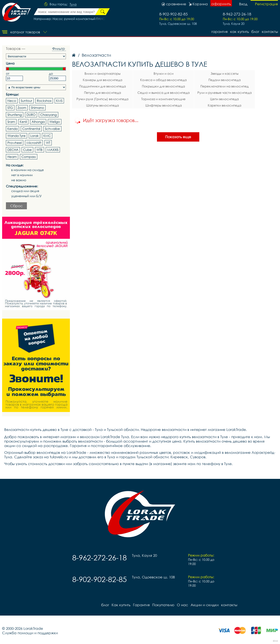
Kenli (23, 122)
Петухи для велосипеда (103, 93)
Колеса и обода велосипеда (163, 80)
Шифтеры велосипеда (164, 105)
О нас (182, 605)
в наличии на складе (28, 170)
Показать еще (178, 137)
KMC (47, 136)
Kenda (12, 129)
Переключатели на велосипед (225, 86)
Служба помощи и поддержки (30, 633)
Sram (11, 122)
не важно (19, 180)
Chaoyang (49, 115)
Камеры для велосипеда (103, 80)
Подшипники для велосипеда (103, 86)
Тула (73, 4)
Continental (31, 129)
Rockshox (44, 101)
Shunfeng (15, 115)
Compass (29, 157)
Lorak (35, 136)
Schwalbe (52, 129)
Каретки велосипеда (225, 105)
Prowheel (15, 143)
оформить (221, 4)
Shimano (37, 108)
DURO (31, 115)
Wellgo (55, 122)
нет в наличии (22, 175)
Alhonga (38, 122)
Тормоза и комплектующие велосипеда (163, 100)
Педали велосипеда (225, 80)
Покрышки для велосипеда (163, 86)
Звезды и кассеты (225, 73)
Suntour (26, 101)
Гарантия (220, 32)
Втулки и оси (164, 73)
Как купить (240, 32)
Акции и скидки (205, 605)
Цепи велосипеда (224, 99)
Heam (12, 157)
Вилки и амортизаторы (103, 73)
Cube (27, 150)
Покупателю (163, 605)
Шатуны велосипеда (103, 105)
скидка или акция (25, 191)
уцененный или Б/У (26, 196)
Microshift (34, 143)
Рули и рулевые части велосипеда (225, 93)
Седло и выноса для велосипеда (164, 93)
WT (48, 143)
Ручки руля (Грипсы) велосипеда (102, 99)
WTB (40, 150)
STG (10, 108)
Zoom (22, 108)
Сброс (16, 206)
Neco (12, 101)
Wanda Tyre (17, 136)
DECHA (13, 150)
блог (255, 32)
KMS (59, 101)
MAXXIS (53, 150)
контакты (270, 32)
